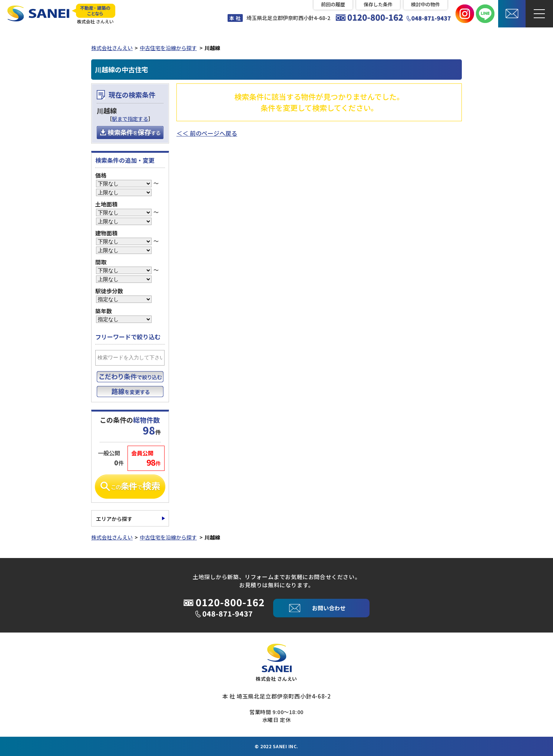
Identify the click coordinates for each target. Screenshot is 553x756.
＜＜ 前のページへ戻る (207, 133)
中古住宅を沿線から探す (168, 48)
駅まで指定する (130, 119)
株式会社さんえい (112, 48)
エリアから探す (114, 519)
